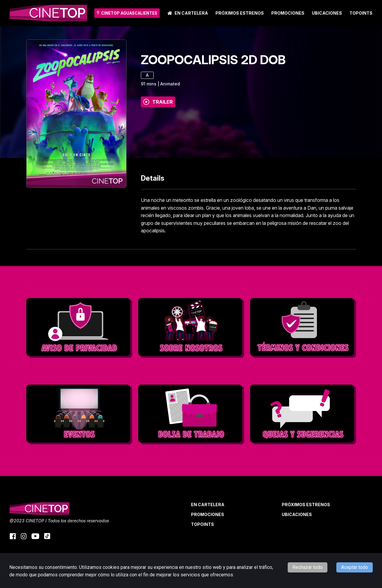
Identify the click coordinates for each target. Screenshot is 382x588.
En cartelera (188, 13)
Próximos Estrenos (240, 13)
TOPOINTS (361, 13)
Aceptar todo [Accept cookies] (355, 567)
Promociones (288, 13)
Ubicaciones (327, 13)
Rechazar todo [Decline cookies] (308, 567)
